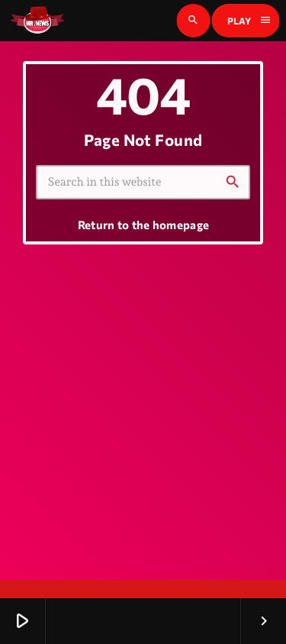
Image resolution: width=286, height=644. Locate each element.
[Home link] (37, 21)
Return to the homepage (144, 225)
